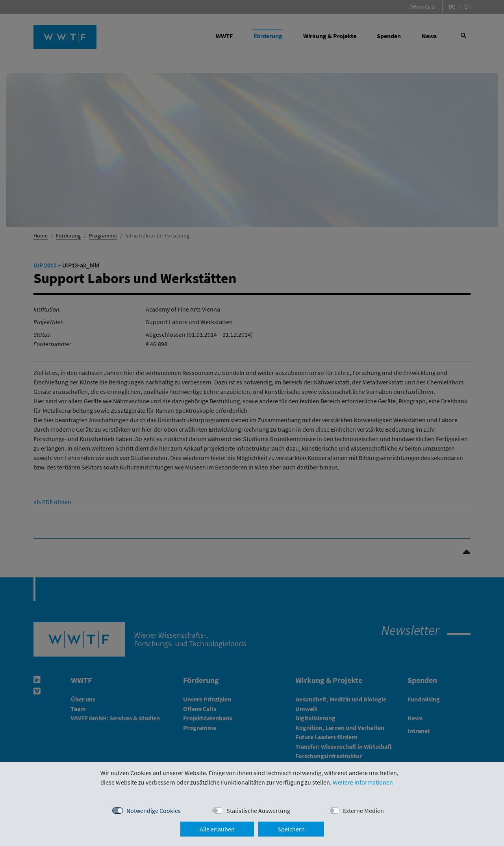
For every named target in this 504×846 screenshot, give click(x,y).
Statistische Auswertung (258, 811)
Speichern (291, 829)
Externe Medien (363, 811)
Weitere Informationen (363, 782)
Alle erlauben (217, 829)
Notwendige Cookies (154, 811)
